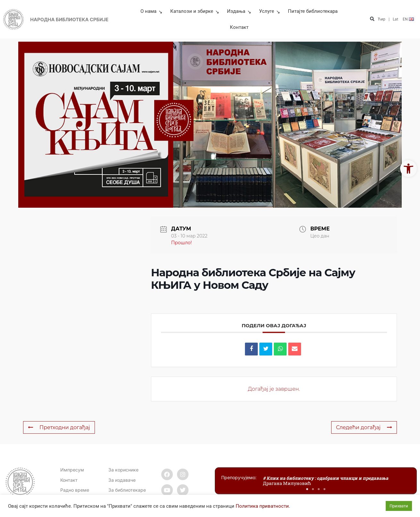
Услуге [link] (270, 11)
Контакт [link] (239, 27)
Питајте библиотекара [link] (313, 11)
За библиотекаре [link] (127, 490)
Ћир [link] (382, 19)
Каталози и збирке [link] (195, 11)
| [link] (389, 19)
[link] (408, 169)
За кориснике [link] (123, 470)
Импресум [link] (72, 470)
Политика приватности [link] (262, 506)
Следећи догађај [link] (364, 427)
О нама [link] (151, 11)
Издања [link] (239, 11)
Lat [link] (395, 19)
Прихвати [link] (399, 506)
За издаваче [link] (122, 480)
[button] (372, 19)
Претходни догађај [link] (59, 427)
